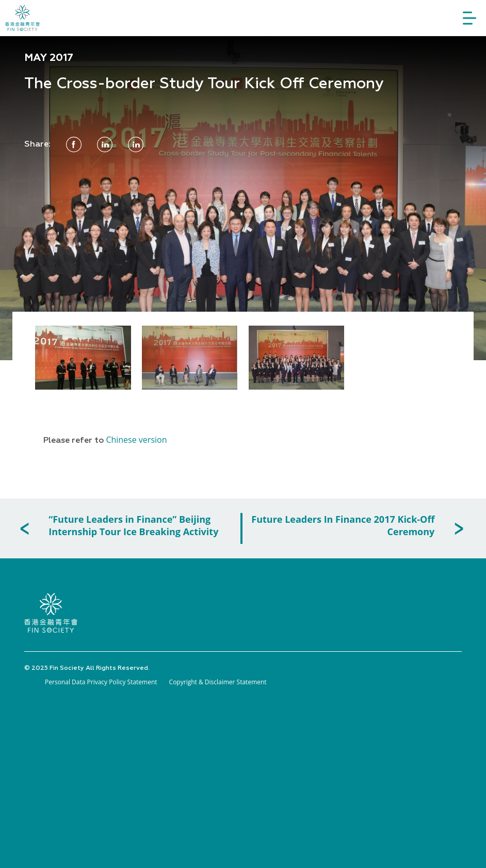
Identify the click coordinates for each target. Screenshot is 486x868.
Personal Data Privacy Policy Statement (101, 682)
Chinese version (136, 440)
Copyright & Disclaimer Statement (218, 682)
